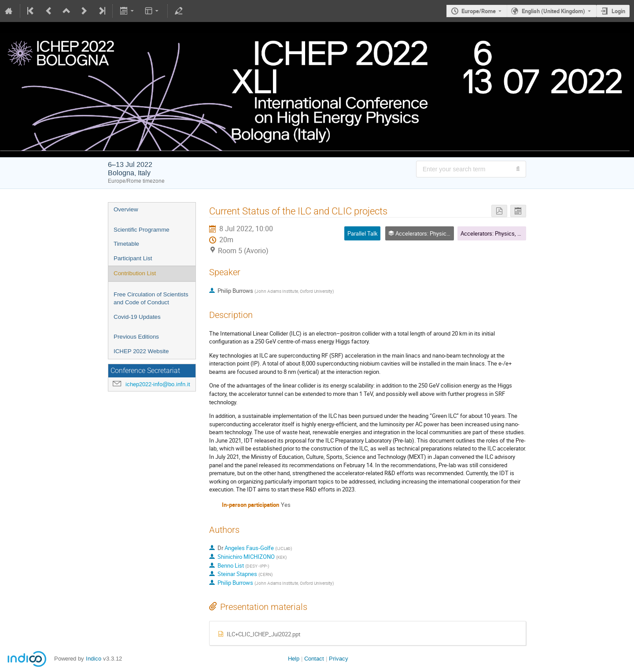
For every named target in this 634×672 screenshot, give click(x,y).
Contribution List (135, 273)
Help (294, 659)
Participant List (133, 258)
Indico (94, 659)
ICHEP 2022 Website (141, 351)
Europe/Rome (479, 11)
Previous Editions (136, 337)
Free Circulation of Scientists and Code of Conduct (151, 299)
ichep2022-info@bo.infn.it (158, 384)
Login (618, 11)
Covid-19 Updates (137, 317)
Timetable (126, 244)
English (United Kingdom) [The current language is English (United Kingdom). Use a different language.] (553, 11)
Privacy (339, 659)
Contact (314, 659)
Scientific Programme (142, 230)
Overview (126, 209)
